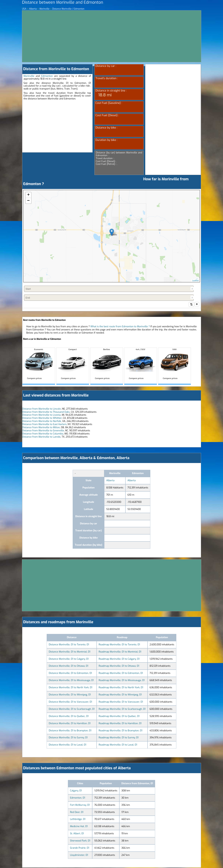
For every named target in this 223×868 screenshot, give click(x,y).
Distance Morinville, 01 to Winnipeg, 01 (70, 695)
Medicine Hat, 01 (79, 827)
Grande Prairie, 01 (79, 848)
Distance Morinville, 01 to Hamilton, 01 (70, 724)
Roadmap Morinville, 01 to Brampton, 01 (121, 731)
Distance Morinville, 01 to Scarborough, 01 (72, 709)
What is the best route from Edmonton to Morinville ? (120, 327)
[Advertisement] (112, 36)
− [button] (28, 201)
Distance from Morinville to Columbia (43, 434)
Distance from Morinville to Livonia (42, 415)
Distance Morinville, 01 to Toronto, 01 (69, 645)
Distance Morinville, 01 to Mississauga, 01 (71, 681)
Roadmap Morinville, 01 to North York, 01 (121, 688)
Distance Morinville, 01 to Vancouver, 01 (70, 702)
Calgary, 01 (76, 791)
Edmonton (47, 76)
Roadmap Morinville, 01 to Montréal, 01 (120, 652)
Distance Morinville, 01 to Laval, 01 (67, 745)
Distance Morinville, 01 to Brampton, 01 (70, 731)
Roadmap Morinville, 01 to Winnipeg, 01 (120, 695)
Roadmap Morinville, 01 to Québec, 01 (119, 717)
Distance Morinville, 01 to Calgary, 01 (69, 659)
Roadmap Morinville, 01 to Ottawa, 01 (119, 666)
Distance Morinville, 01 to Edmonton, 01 (70, 673)
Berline (107, 365)
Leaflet (195, 281)
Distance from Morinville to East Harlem (44, 425)
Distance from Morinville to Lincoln (42, 409)
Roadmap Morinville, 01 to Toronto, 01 (119, 645)
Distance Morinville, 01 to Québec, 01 (69, 717)
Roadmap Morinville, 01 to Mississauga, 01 (122, 681)
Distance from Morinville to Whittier (42, 418)
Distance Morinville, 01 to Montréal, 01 (69, 652)
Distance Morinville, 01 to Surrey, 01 (68, 738)
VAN (174, 365)
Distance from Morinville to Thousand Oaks (46, 412)
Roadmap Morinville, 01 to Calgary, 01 (119, 659)
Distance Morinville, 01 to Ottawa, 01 (68, 666)
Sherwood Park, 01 (80, 841)
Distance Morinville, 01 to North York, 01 (70, 688)
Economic (39, 365)
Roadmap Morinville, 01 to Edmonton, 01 (121, 673)
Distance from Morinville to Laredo (42, 437)
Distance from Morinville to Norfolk (42, 421)
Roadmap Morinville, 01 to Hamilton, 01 (120, 724)
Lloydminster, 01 (79, 855)
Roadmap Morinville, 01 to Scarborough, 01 (122, 709)
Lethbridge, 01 (78, 819)
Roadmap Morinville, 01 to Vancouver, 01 (121, 702)
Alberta (110, 481)
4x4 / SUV (141, 365)
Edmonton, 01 (77, 798)
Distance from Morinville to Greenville (43, 431)
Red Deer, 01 (77, 812)
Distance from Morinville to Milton (41, 428)
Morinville (29, 76)
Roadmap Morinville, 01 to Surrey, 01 (119, 738)
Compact (73, 365)
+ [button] (28, 195)
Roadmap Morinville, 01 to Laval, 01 (118, 745)
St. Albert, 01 (77, 834)
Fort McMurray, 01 (80, 805)
